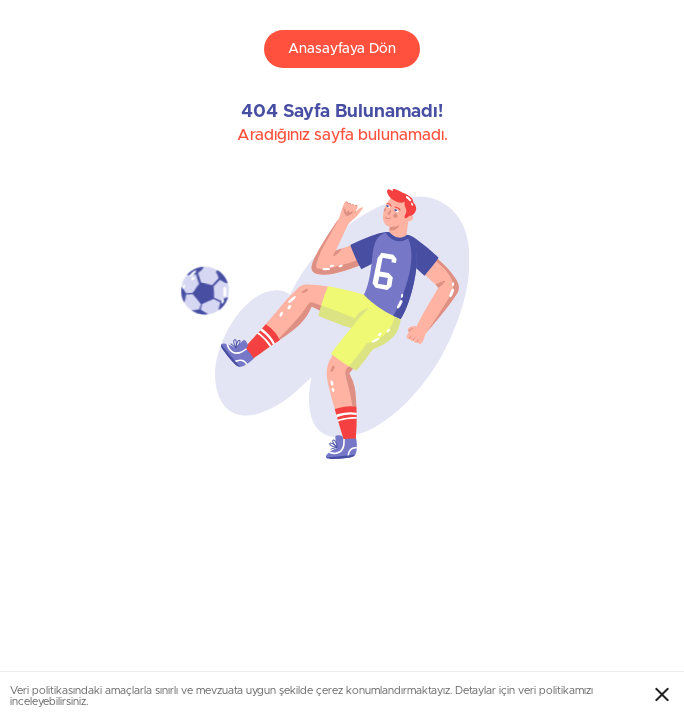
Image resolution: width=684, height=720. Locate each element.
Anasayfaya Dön (342, 49)
